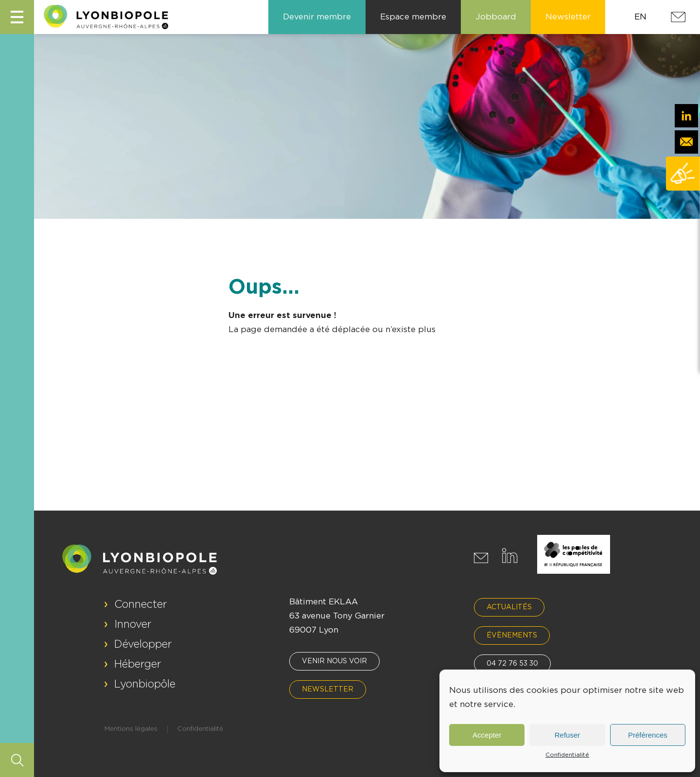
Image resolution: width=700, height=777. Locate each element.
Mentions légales (131, 729)
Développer (143, 644)
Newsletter (328, 689)
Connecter (141, 604)
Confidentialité (567, 755)
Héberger (138, 664)
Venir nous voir (334, 661)
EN (640, 17)
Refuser (568, 735)
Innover (133, 624)
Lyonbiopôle (145, 684)
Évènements (512, 636)
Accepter (487, 735)
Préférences (648, 735)
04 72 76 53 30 (512, 664)
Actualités (509, 607)
